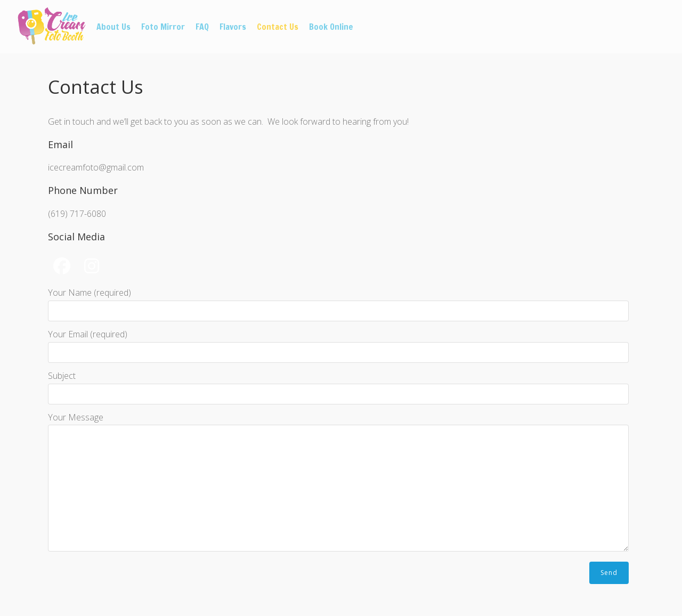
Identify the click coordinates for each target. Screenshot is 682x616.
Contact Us (278, 27)
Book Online (331, 27)
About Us (113, 27)
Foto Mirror (163, 27)
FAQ (202, 27)
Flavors (233, 27)
